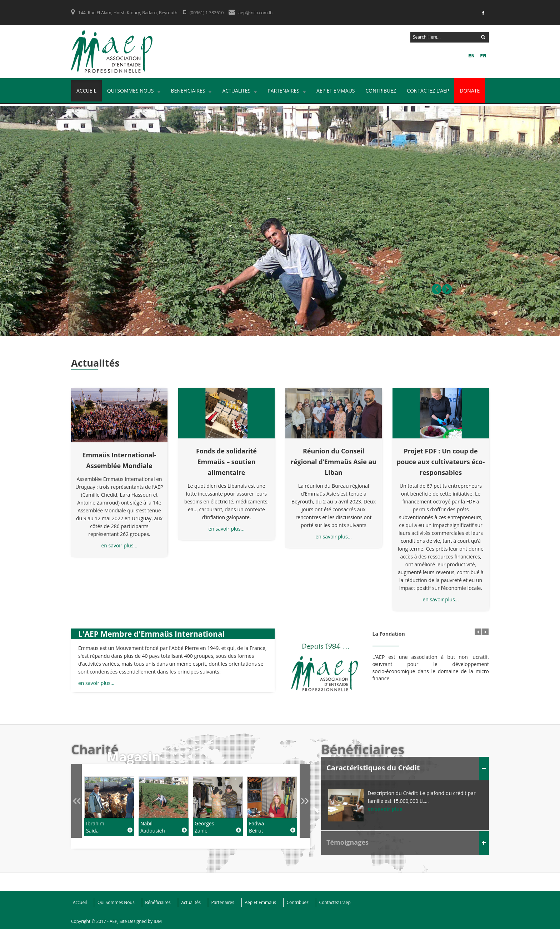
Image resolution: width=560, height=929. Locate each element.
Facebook (482, 14)
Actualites (239, 91)
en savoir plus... (119, 545)
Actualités (191, 902)
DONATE (470, 91)
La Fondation (389, 638)
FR (471, 57)
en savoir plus (385, 809)
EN (482, 57)
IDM (158, 921)
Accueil (86, 91)
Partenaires (287, 91)
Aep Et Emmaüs (260, 902)
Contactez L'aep (428, 91)
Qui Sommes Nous (134, 91)
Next (447, 289)
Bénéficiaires (158, 902)
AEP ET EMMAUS (336, 91)
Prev (437, 289)
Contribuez (381, 91)
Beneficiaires (191, 91)
